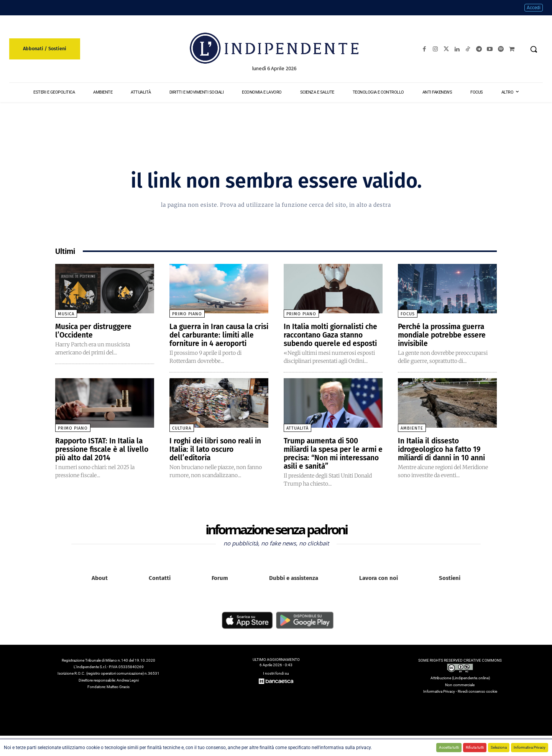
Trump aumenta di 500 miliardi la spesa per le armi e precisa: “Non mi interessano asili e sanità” (333, 462)
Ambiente (412, 437)
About (100, 586)
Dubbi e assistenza (294, 586)
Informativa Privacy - (440, 700)
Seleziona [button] (499, 747)
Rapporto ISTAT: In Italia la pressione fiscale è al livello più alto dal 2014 (104, 458)
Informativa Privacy (530, 747)
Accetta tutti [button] (449, 747)
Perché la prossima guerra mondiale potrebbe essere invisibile (444, 335)
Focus (408, 314)
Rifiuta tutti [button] (475, 747)
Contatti (160, 586)
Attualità (297, 437)
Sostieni (450, 586)
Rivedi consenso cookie (477, 700)
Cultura (182, 437)
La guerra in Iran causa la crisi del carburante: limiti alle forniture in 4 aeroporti (218, 335)
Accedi (534, 8)
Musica (66, 314)
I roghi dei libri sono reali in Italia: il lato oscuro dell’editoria (219, 458)
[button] (534, 49)
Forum (220, 586)
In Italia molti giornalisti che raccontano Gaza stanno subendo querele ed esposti (332, 339)
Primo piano (187, 314)
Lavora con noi (379, 586)
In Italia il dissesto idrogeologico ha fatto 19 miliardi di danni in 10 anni (445, 458)
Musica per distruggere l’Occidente (96, 331)
